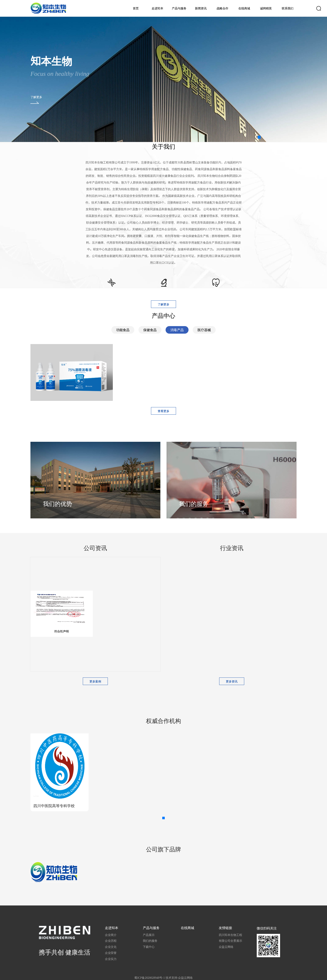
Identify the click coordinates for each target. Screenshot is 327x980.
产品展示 (149, 935)
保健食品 (150, 330)
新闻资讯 (201, 8)
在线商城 (244, 8)
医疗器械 (204, 330)
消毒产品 (177, 330)
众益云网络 (226, 947)
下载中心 (149, 947)
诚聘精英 (266, 8)
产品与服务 (179, 8)
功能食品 (123, 330)
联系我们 (288, 8)
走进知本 (157, 8)
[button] (259, 137)
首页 (136, 8)
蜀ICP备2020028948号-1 (150, 978)
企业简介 (111, 935)
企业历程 (111, 941)
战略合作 (223, 8)
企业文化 (111, 947)
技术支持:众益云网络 (179, 978)
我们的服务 (150, 941)
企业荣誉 (111, 953)
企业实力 (111, 959)
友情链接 (225, 928)
